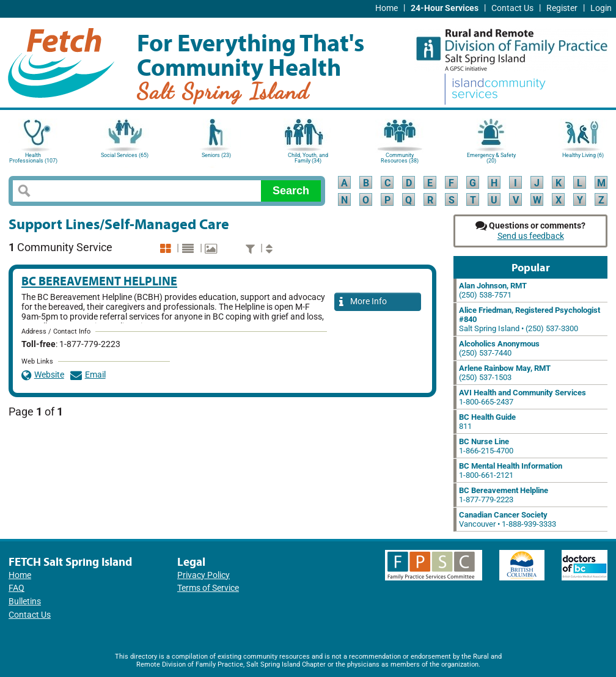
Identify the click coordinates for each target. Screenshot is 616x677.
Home (387, 8)
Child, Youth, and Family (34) (308, 158)
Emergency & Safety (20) (491, 158)
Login (601, 8)
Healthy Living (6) (583, 155)
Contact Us (512, 8)
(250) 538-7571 (493, 290)
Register (562, 8)
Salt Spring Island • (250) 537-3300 (530, 319)
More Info (363, 302)
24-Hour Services (445, 8)
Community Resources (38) (400, 158)
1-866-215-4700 (486, 446)
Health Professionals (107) (33, 158)
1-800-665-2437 (522, 397)
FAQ (16, 588)
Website (43, 375)
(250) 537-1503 (505, 373)
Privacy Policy (204, 575)
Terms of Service (208, 588)
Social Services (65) (125, 155)
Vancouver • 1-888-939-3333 (508, 519)
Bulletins (25, 602)
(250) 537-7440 (499, 348)
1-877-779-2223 (504, 495)
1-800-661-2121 (511, 470)
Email (88, 375)
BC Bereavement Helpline (99, 281)
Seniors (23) (216, 155)
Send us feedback (531, 236)
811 (487, 422)
